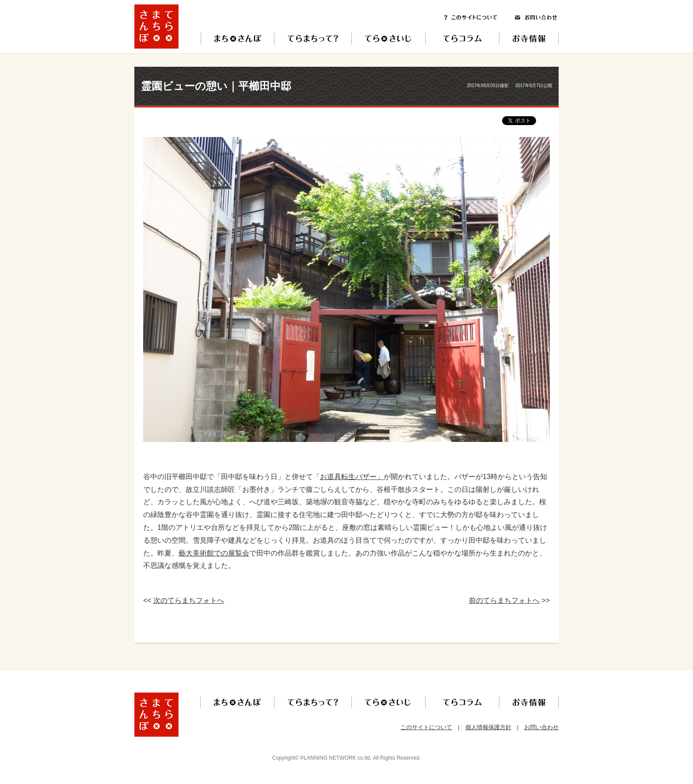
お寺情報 (536, 39)
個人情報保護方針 (488, 727)
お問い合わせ (536, 17)
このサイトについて (471, 17)
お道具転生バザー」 (352, 477)
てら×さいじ (388, 39)
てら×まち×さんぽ (238, 39)
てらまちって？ (313, 39)
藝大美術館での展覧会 (214, 553)
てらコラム (455, 39)
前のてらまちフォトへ (504, 600)
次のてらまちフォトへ (189, 600)
